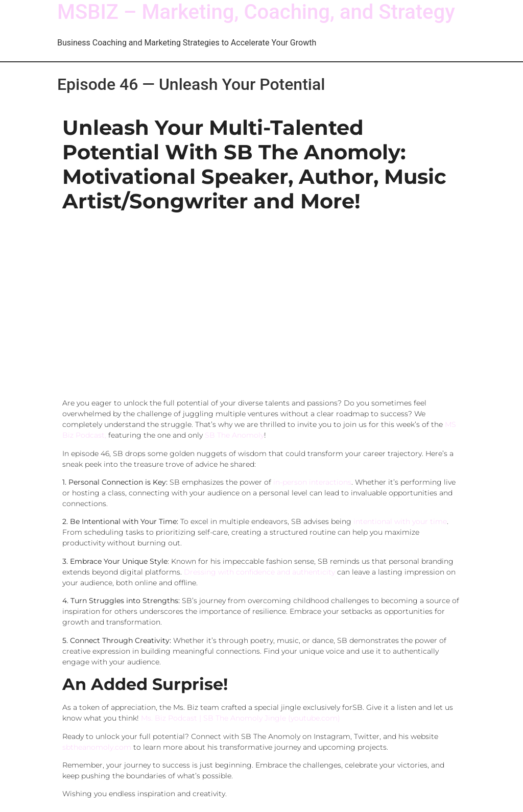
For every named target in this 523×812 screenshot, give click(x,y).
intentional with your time (400, 521)
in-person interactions (312, 482)
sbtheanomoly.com (97, 747)
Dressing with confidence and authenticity (259, 572)
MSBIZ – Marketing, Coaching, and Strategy (256, 12)
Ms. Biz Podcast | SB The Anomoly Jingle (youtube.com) (241, 718)
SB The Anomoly (234, 435)
